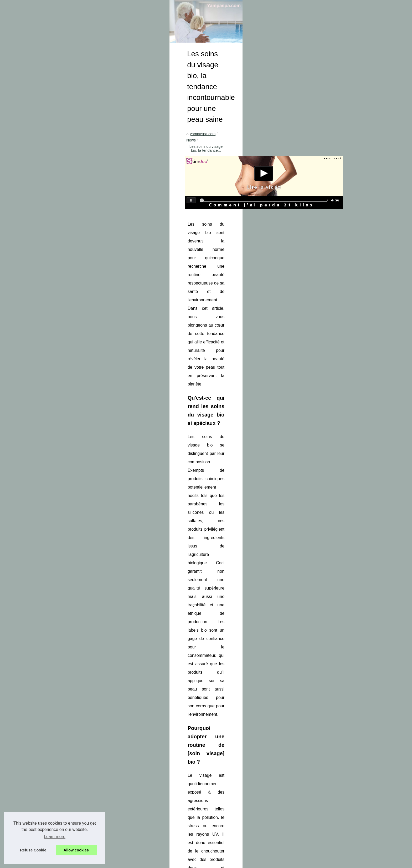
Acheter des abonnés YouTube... (82, 381)
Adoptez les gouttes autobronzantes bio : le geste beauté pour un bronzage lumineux (174, 781)
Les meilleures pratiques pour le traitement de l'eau (205, 828)
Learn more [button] (55, 837)
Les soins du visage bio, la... (79, 393)
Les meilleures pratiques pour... (81, 416)
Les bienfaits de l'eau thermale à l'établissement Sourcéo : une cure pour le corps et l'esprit (239, 846)
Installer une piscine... (73, 760)
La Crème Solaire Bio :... (76, 464)
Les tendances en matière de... (81, 546)
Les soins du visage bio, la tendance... (209, 238)
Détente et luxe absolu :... (76, 428)
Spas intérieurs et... (71, 558)
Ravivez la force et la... (74, 713)
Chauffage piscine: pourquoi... (80, 677)
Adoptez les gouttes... (73, 405)
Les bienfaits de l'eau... (74, 440)
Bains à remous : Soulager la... (81, 724)
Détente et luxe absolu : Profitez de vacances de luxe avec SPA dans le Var (226, 837)
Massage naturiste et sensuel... (81, 594)
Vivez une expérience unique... (81, 641)
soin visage (351, 426)
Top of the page (122, 862)
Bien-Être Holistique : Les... (78, 606)
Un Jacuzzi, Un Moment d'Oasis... (83, 570)
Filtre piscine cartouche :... (77, 511)
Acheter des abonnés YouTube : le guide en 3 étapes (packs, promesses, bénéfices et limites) (316, 781)
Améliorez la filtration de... (77, 522)
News (167, 238)
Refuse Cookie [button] (33, 850)
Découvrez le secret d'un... (77, 487)
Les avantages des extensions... (82, 499)
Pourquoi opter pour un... (76, 629)
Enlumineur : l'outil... (72, 476)
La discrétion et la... (71, 617)
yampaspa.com (145, 238)
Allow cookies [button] (76, 850)
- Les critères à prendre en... (79, 701)
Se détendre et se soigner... (78, 736)
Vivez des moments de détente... (82, 652)
